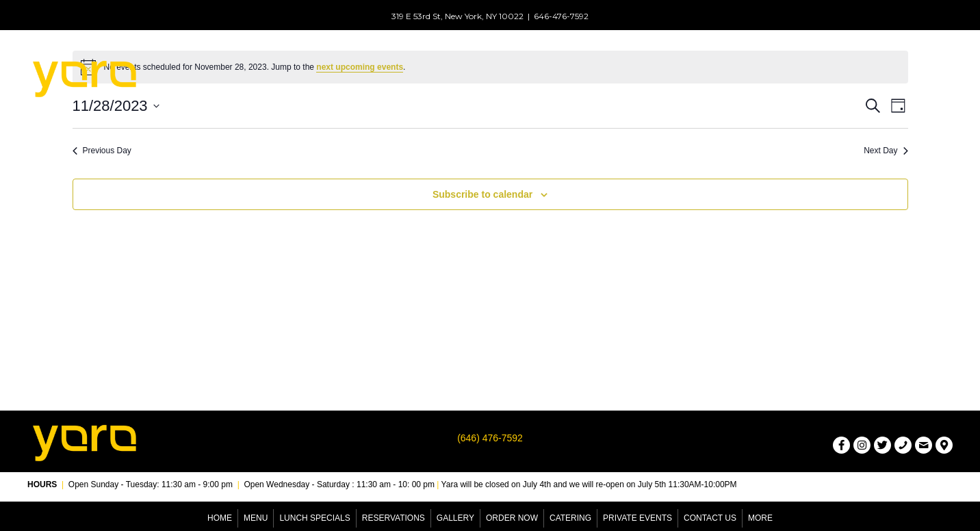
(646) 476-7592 (490, 438)
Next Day (886, 151)
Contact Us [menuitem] (710, 518)
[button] (403, 92)
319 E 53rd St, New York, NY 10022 (457, 16)
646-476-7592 (561, 16)
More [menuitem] (760, 518)
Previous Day (102, 151)
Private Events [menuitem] (637, 518)
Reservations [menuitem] (394, 518)
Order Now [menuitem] (512, 518)
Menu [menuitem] (256, 518)
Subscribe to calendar (482, 194)
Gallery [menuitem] (455, 518)
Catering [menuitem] (570, 518)
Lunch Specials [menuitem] (314, 518)
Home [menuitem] (220, 518)
